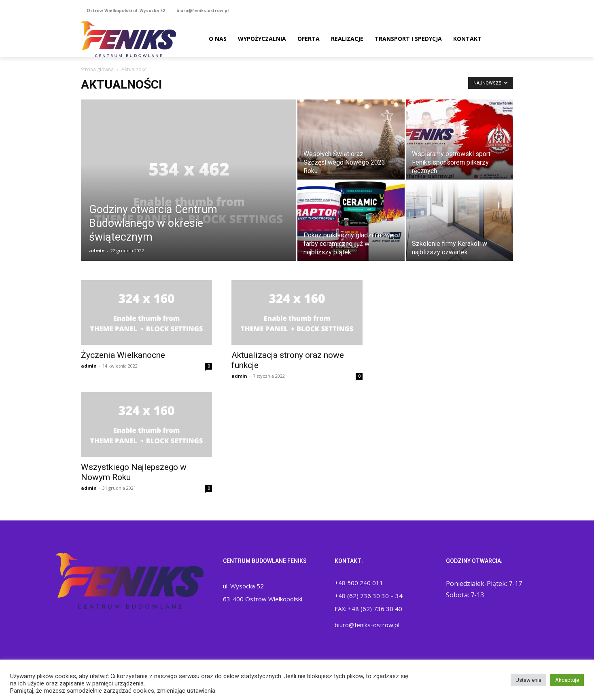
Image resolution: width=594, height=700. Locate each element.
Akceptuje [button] (567, 680)
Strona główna (97, 69)
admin (97, 251)
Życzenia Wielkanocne (123, 355)
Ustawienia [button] (528, 680)
